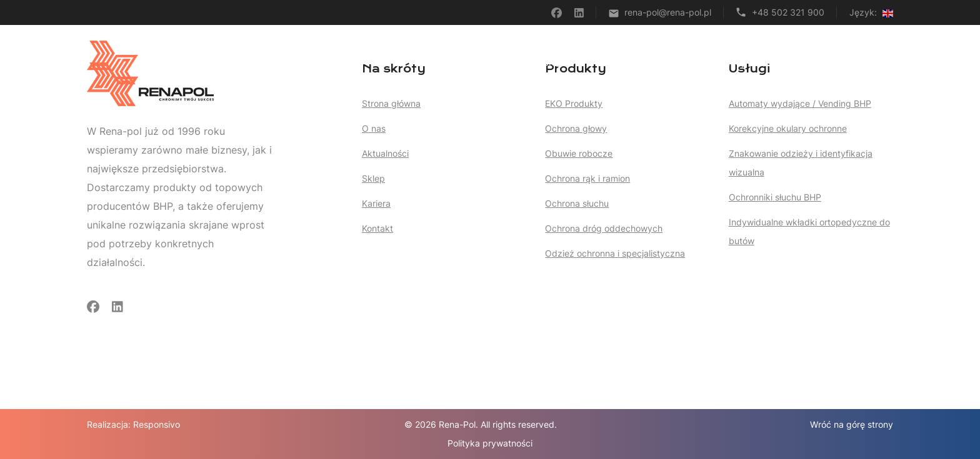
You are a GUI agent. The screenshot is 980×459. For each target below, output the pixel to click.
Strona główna (486, 62)
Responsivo (157, 424)
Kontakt (877, 62)
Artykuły (685, 62)
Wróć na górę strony (852, 424)
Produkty (622, 62)
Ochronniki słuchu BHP (775, 197)
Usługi (557, 62)
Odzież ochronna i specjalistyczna (615, 253)
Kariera (825, 62)
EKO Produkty (574, 103)
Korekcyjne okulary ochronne (788, 128)
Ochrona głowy (576, 128)
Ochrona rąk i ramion (587, 178)
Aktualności (385, 153)
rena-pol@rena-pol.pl (668, 12)
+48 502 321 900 (788, 12)
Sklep (734, 62)
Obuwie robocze (579, 153)
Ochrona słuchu (577, 203)
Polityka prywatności (490, 443)
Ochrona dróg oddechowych (604, 228)
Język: (871, 12)
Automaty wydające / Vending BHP (800, 103)
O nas (778, 62)
